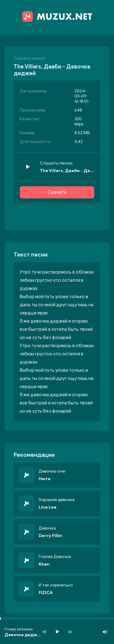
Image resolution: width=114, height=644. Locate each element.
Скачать (57, 192)
